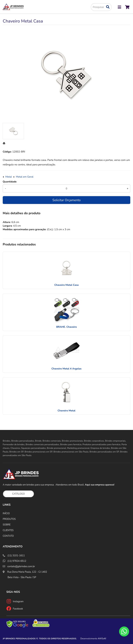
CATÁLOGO (18, 494)
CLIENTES (8, 530)
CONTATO (8, 536)
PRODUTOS (9, 519)
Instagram (18, 602)
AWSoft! (102, 639)
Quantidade (10, 182)
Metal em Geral (25, 177)
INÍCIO (6, 513)
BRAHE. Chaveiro (66, 327)
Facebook (18, 609)
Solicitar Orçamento (67, 200)
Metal (9, 177)
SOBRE (7, 525)
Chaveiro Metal (66, 411)
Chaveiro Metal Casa (66, 285)
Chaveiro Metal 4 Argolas (66, 369)
